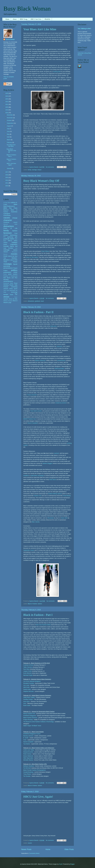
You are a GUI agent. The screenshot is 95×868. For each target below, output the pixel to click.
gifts (16, 237)
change (15, 218)
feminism (8, 233)
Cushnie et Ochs (28, 665)
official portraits (59, 369)
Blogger (72, 864)
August (9, 126)
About (15, 19)
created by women (61, 403)
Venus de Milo (13, 299)
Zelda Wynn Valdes (29, 697)
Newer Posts (26, 849)
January (9, 168)
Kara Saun (27, 701)
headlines (26, 476)
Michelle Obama (28, 760)
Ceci (25, 703)
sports (16, 289)
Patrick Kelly (27, 689)
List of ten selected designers (32, 681)
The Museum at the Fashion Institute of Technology (38, 722)
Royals (11, 285)
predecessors (61, 360)
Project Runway (28, 720)
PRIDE (15, 272)
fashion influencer (40, 360)
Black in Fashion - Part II (38, 312)
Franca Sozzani (32, 395)
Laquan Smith (27, 671)
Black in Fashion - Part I (38, 615)
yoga (10, 302)
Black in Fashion (32, 604)
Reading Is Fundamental (10, 276)
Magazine (30, 716)
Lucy (16, 248)
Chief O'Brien (45, 251)
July (8, 129)
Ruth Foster (27, 705)
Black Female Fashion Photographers (35, 770)
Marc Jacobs (36, 522)
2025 (7, 93)
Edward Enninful (28, 752)
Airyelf (61, 864)
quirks (10, 274)
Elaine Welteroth (28, 756)
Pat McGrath (27, 768)
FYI (4, 237)
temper (39, 170)
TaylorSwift (12, 290)
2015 (7, 177)
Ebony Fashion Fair (29, 714)
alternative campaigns (37, 476)
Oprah (15, 264)
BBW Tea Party (10, 208)
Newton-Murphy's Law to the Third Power (10, 260)
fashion (40, 604)
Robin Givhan (27, 754)
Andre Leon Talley (29, 750)
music (5, 256)
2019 (7, 110)
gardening (10, 237)
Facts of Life (10, 228)
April (8, 137)
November (10, 118)
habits (12, 239)
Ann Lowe (26, 685)
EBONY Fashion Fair (30, 419)
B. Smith (26, 738)
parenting (7, 266)
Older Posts (69, 849)
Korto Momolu (28, 673)
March (9, 140)
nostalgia (8, 264)
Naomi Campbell (33, 423)
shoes (11, 289)
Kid (16, 246)
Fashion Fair (37, 496)
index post (54, 326)
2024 (7, 96)
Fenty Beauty (67, 496)
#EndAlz (47, 19)
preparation (7, 272)
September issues (29, 550)
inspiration (14, 244)
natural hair (11, 256)
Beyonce (6, 210)
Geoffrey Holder (28, 699)
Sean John (64, 518)
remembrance (8, 281)
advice (13, 202)
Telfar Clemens (28, 667)
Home (7, 19)
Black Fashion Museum (30, 718)
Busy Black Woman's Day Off (41, 181)
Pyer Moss (27, 669)
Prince (5, 274)
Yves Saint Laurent (36, 411)
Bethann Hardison (29, 766)
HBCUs (10, 241)
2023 (7, 99)
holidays (14, 242)
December (10, 115)
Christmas (6, 222)
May (8, 134)
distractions (31, 301)
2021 (7, 104)
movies (14, 254)
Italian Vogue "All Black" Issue (32, 726)
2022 (7, 102)
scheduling (14, 287)
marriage (34, 170)
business (14, 212)
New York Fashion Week (43, 625)
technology (14, 292)
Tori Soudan (27, 776)
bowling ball (57, 72)
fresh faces (53, 479)
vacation (6, 299)
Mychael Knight (28, 675)
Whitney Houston (8, 301)
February (10, 142)
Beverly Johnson (28, 736)
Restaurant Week (8, 283)
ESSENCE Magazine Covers (32, 734)
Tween (16, 297)
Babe (16, 204)
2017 (7, 172)
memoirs (59, 346)
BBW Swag (24, 19)
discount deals (10, 224)
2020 (7, 107)
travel (42, 301)
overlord (56, 453)
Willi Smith (26, 687)
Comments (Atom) (34, 853)
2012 (7, 180)
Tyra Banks (27, 744)
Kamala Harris (9, 246)
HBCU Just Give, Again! (38, 797)
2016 (7, 175)
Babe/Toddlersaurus (9, 206)
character (8, 220)
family (29, 170)
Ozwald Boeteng (28, 772)
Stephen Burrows (28, 691)
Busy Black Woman (27, 9)
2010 (7, 186)
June (9, 131)
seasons (6, 289)
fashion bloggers (48, 463)
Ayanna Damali (10, 39)
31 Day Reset (7, 203)
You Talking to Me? (84, 28)
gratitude (37, 301)
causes (30, 843)
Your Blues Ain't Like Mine (40, 29)
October (9, 120)
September (10, 123)
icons (5, 244)
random (15, 274)
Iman (25, 740)
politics (14, 270)
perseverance (8, 268)
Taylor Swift (6, 290)
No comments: (50, 167)
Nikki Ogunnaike (28, 758)
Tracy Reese (27, 774)
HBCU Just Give (36, 19)
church (15, 222)
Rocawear (51, 518)
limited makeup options (55, 494)
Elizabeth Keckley (29, 683)
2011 (7, 183)
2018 (7, 113)
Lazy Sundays (8, 248)
